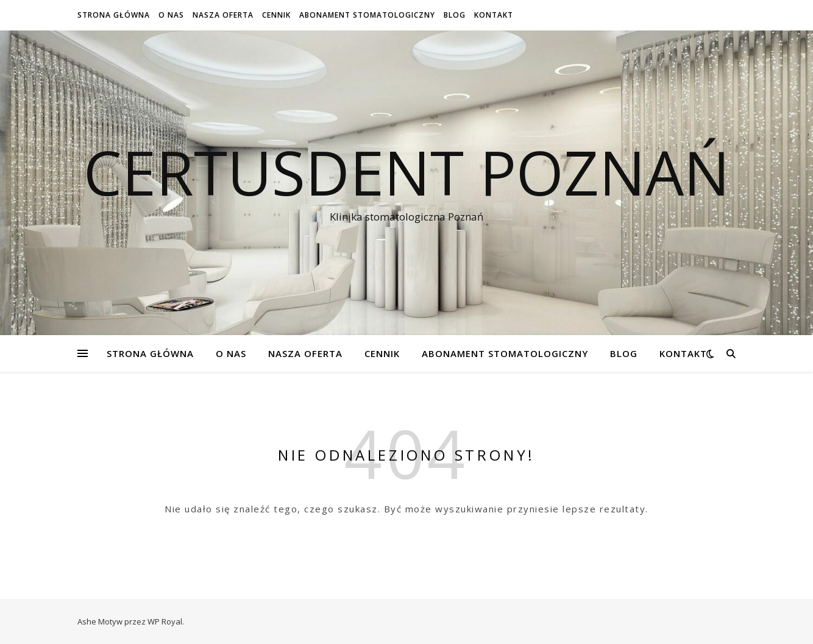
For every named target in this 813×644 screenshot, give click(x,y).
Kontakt (494, 15)
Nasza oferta (223, 15)
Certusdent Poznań (406, 172)
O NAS (171, 15)
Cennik (276, 15)
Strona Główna (114, 15)
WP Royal (165, 621)
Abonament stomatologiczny (367, 15)
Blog (455, 15)
